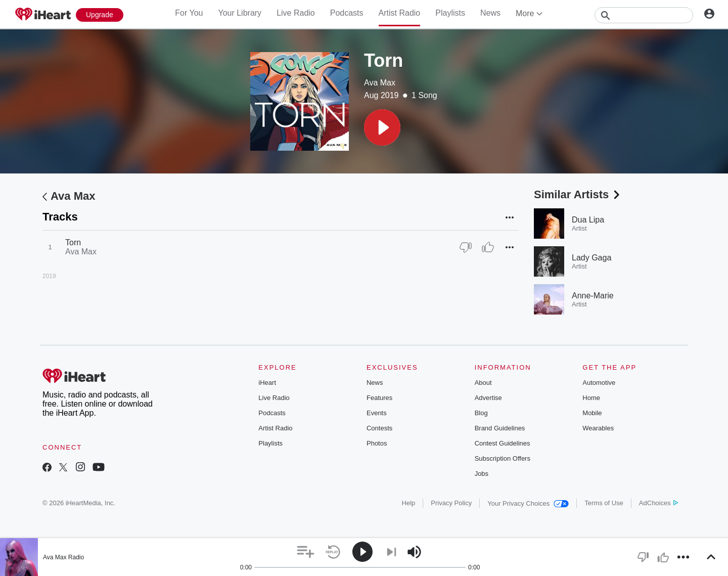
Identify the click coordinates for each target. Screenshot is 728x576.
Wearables (598, 428)
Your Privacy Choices (528, 503)
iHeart (267, 383)
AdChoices (658, 503)
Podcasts (347, 13)
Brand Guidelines (500, 428)
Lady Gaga (591, 258)
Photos (377, 443)
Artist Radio (400, 13)
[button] (382, 127)
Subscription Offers (503, 458)
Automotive (599, 383)
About (483, 383)
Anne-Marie (593, 296)
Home (591, 398)
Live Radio (296, 13)
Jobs (482, 474)
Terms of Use (604, 503)
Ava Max (380, 83)
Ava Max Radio (63, 557)
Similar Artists (578, 194)
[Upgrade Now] (100, 15)
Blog (481, 413)
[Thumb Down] (466, 247)
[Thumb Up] (488, 247)
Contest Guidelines (503, 443)
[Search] (644, 15)
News (490, 13)
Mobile (592, 413)
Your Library (240, 13)
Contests (379, 428)
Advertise (488, 398)
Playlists (450, 13)
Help (409, 503)
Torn (73, 242)
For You (189, 13)
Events (377, 413)
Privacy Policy (451, 503)
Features (379, 398)
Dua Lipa (588, 220)
